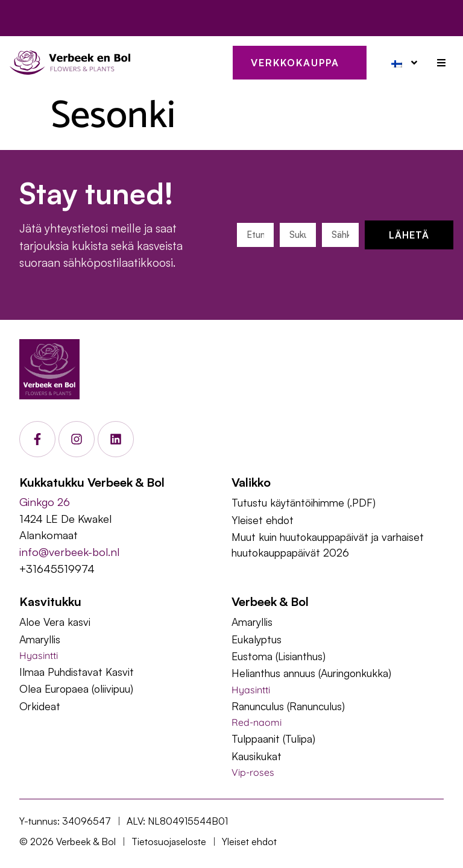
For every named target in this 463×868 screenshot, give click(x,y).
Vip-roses (253, 772)
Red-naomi (257, 722)
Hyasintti (39, 655)
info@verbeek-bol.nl (69, 551)
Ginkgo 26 (45, 501)
